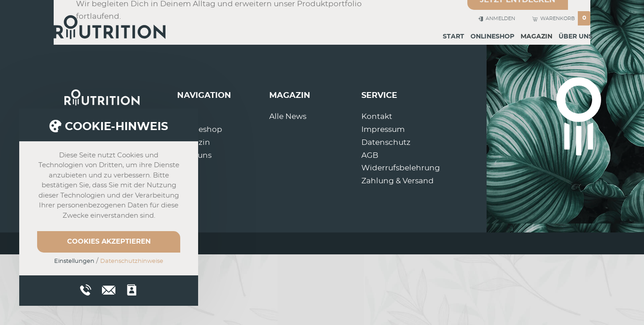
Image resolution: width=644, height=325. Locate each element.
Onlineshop (492, 37)
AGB (370, 155)
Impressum (383, 129)
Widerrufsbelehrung (401, 168)
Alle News (288, 116)
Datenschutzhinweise (132, 261)
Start (453, 37)
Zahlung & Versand (398, 181)
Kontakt (377, 116)
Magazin (536, 37)
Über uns (576, 37)
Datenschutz (386, 142)
